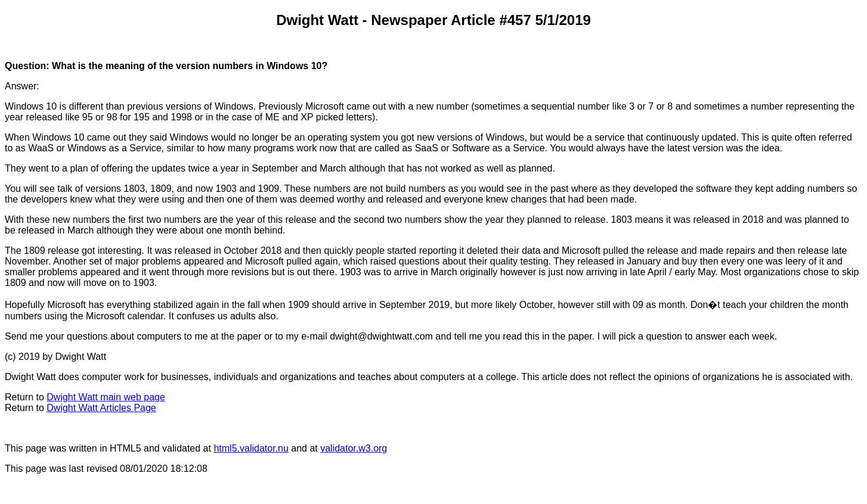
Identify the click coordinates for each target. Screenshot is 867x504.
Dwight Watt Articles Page (101, 408)
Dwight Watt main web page (106, 397)
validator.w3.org (354, 448)
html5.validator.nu (251, 448)
